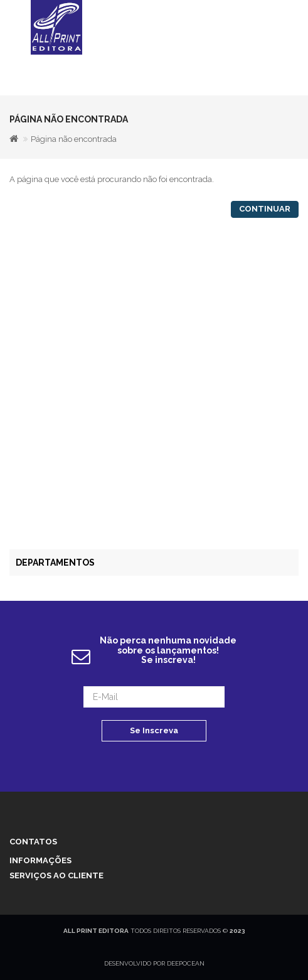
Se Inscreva (154, 730)
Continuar (265, 209)
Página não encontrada (74, 139)
